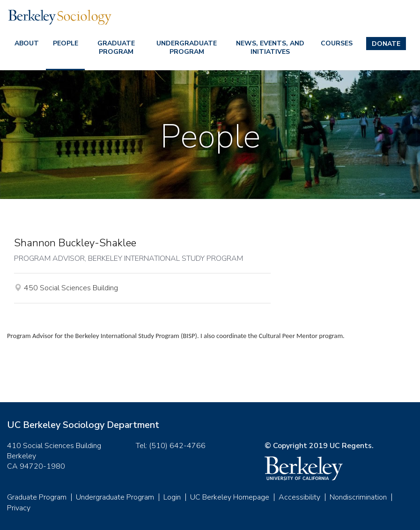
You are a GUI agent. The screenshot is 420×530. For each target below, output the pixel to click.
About (27, 43)
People (66, 43)
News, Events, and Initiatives (270, 48)
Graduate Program (116, 48)
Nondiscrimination (358, 497)
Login (172, 497)
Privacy (19, 508)
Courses (337, 43)
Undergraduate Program (187, 48)
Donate (386, 44)
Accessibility (299, 497)
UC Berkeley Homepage (230, 497)
